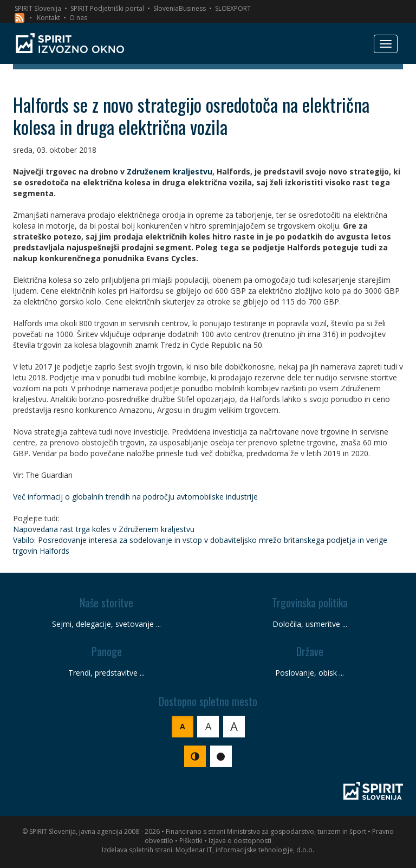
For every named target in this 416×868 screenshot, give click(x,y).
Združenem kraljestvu (170, 171)
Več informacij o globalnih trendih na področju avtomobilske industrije (135, 497)
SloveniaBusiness (180, 8)
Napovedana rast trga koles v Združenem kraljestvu (104, 529)
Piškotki (191, 841)
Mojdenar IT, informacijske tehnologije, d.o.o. (245, 850)
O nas (78, 18)
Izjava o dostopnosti (240, 841)
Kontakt (48, 18)
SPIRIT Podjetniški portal (107, 8)
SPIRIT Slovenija (38, 8)
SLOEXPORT (233, 8)
